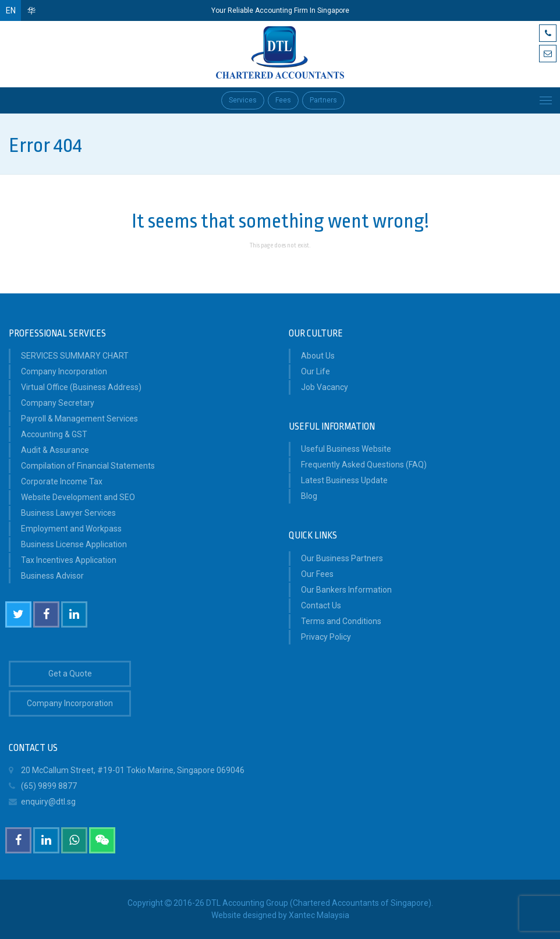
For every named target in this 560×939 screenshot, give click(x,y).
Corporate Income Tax (62, 481)
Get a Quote (70, 674)
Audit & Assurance (55, 450)
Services (243, 100)
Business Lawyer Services (68, 513)
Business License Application (74, 544)
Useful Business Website (346, 449)
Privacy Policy (326, 637)
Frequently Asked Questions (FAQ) (364, 465)
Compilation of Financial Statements (88, 466)
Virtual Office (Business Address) (81, 387)
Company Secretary (58, 403)
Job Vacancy (325, 387)
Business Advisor (52, 576)
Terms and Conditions (341, 621)
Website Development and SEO (78, 497)
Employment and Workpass (71, 529)
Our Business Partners (342, 558)
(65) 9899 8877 (43, 786)
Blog (309, 496)
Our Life (316, 371)
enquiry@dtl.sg (42, 802)
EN (11, 10)
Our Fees (317, 574)
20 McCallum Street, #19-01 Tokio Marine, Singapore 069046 (127, 770)
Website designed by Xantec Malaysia (280, 915)
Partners (323, 100)
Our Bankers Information (346, 590)
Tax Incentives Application (69, 560)
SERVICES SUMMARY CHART (75, 356)
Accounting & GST (54, 434)
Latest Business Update (344, 480)
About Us (318, 356)
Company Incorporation (64, 371)
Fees (283, 100)
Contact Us (321, 605)
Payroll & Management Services (79, 419)
